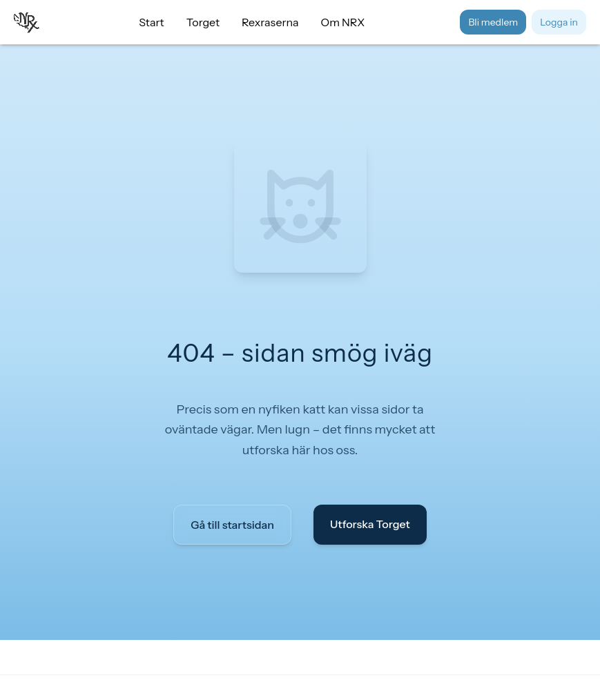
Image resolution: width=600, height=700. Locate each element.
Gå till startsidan (232, 525)
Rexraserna (270, 22)
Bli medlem (493, 22)
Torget (203, 22)
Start (152, 22)
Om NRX (343, 22)
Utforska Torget (370, 524)
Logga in (559, 22)
